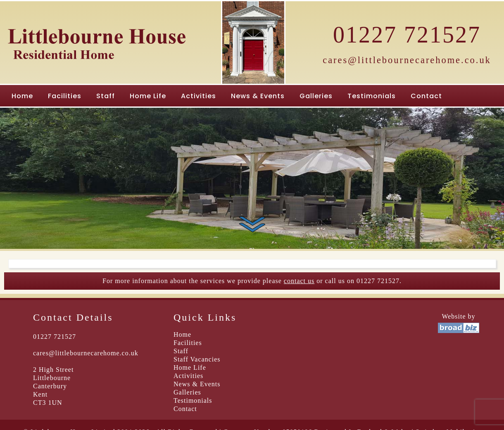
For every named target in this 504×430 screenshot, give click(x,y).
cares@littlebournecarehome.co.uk (407, 60)
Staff (106, 96)
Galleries (316, 96)
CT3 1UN (48, 403)
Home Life (148, 96)
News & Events (258, 96)
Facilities (65, 96)
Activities (199, 96)
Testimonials (372, 96)
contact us (299, 281)
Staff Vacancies (197, 359)
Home (22, 96)
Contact (426, 96)
